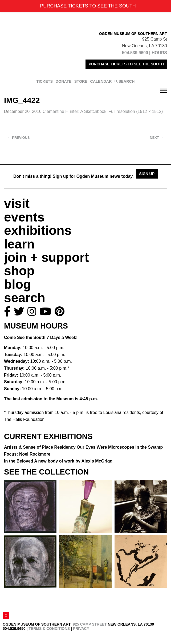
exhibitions (38, 230)
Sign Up (147, 174)
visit (17, 204)
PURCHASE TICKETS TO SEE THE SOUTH (126, 64)
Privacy (81, 629)
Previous (19, 138)
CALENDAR (101, 81)
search (25, 298)
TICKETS (45, 81)
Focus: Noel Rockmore (27, 454)
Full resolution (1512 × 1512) (136, 111)
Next (157, 138)
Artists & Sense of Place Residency (83, 447)
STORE (81, 81)
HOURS (159, 53)
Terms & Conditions (49, 629)
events (24, 217)
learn (19, 244)
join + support (46, 257)
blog (17, 284)
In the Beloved (58, 461)
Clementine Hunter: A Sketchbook (74, 111)
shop (19, 271)
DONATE (64, 81)
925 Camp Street (90, 624)
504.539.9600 (135, 53)
